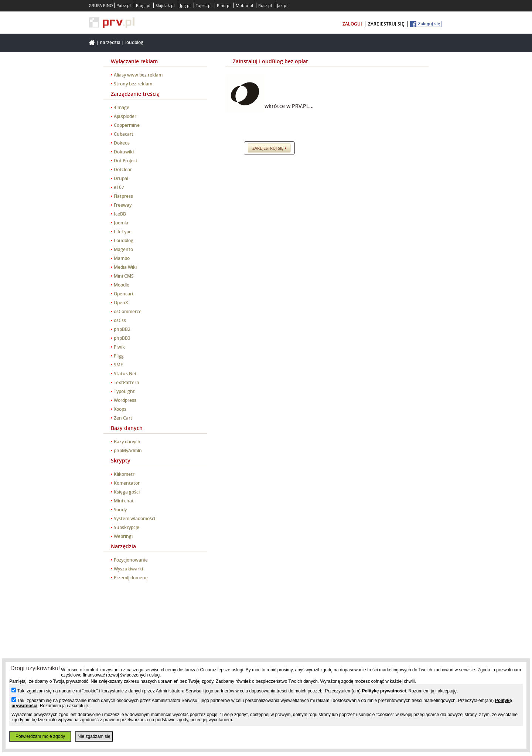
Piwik (119, 347)
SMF (118, 365)
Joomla (121, 223)
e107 (119, 187)
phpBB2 (122, 329)
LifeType (123, 232)
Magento (123, 249)
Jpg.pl (185, 5)
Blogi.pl (143, 5)
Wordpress (125, 400)
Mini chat (124, 501)
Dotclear (123, 169)
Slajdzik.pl (165, 5)
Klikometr (124, 474)
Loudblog (134, 42)
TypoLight (124, 391)
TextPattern (127, 382)
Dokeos (122, 143)
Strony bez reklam (133, 84)
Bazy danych (127, 442)
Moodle (122, 285)
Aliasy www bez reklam (138, 75)
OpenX (121, 303)
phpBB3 (122, 338)
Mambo (122, 258)
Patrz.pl (124, 5)
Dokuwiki (124, 152)
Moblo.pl (244, 5)
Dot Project (126, 161)
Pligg (119, 356)
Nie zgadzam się (94, 736)
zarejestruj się (386, 24)
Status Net (125, 374)
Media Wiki (125, 267)
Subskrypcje (127, 527)
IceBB (120, 214)
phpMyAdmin (128, 450)
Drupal (121, 178)
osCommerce (128, 311)
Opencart (124, 294)
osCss (120, 320)
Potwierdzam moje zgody (40, 736)
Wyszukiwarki (128, 569)
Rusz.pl (265, 5)
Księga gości (127, 492)
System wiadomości (134, 518)
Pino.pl (224, 5)
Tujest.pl (204, 5)
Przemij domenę (131, 578)
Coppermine (127, 125)
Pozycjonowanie (131, 560)
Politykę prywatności (384, 691)
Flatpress (123, 196)
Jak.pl (282, 5)
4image (122, 107)
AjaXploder (125, 116)
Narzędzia (110, 42)
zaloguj (352, 24)
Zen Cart (123, 418)
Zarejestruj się (268, 148)
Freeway (123, 205)
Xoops (120, 409)
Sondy (120, 510)
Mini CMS (124, 276)
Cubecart (124, 134)
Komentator (127, 483)
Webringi (123, 536)
